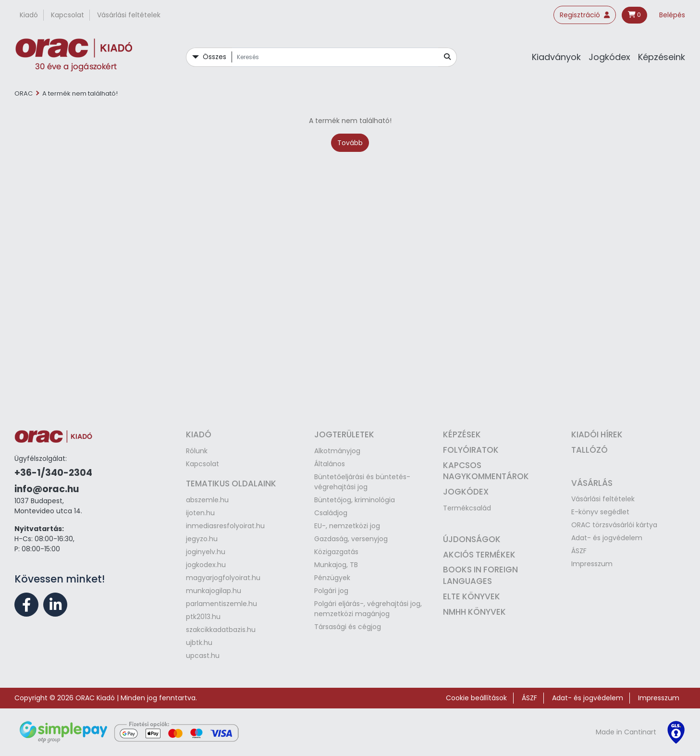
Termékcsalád (467, 508)
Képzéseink (662, 57)
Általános (330, 464)
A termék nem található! (80, 93)
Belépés (672, 15)
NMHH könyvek (474, 612)
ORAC (24, 93)
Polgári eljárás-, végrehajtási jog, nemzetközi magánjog (368, 609)
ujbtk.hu (199, 643)
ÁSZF (579, 551)
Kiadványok (556, 57)
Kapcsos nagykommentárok (486, 471)
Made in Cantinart (626, 732)
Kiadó (29, 15)
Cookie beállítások (476, 698)
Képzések (462, 434)
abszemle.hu (207, 500)
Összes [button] (215, 57)
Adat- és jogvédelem (607, 538)
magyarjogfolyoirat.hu (223, 578)
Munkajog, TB (336, 565)
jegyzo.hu (202, 539)
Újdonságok (472, 539)
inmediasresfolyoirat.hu (225, 526)
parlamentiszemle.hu (221, 604)
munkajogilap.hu (214, 591)
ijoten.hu (200, 513)
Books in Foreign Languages (480, 575)
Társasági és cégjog (348, 627)
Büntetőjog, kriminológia (355, 500)
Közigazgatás (336, 552)
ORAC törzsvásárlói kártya (614, 525)
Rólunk (197, 451)
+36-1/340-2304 (53, 473)
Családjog (331, 513)
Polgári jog (331, 591)
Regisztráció (585, 15)
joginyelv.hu (206, 552)
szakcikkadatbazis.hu (221, 630)
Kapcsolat (68, 15)
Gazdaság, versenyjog (351, 539)
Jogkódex (609, 57)
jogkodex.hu (206, 565)
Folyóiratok (471, 450)
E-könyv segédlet (600, 512)
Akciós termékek (479, 555)
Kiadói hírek (597, 434)
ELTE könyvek (472, 596)
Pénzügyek (332, 578)
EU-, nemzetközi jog (347, 526)
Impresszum (592, 564)
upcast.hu (203, 656)
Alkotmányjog (337, 451)
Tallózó (589, 450)
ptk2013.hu (203, 617)
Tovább (350, 143)
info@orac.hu (47, 489)
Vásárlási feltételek (129, 15)
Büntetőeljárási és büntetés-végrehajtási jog (362, 482)
